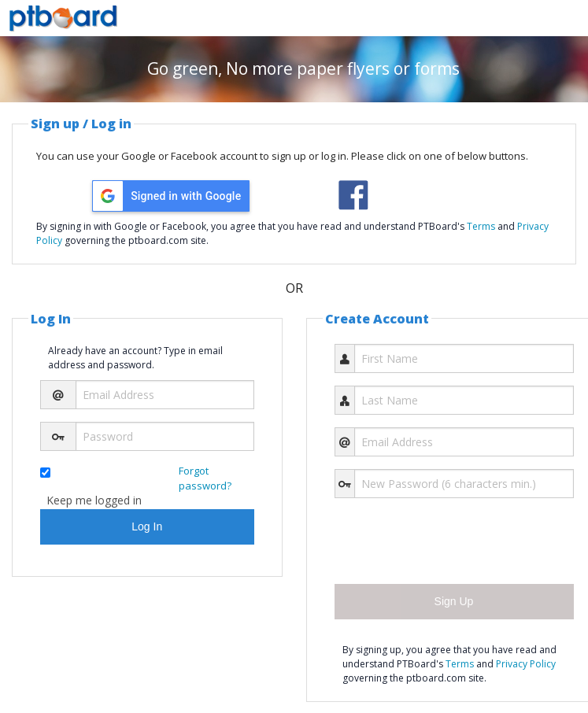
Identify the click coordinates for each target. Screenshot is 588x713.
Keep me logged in (94, 500)
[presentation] (454, 541)
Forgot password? (205, 478)
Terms (481, 226)
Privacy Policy (526, 664)
